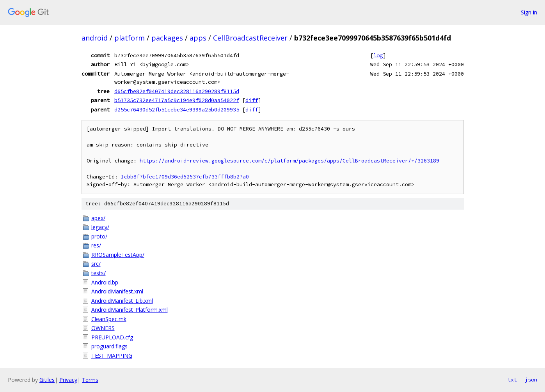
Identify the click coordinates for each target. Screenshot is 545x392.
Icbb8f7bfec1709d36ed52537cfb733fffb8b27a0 (185, 177)
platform (130, 38)
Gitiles (47, 380)
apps (198, 38)
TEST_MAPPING (112, 356)
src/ (96, 264)
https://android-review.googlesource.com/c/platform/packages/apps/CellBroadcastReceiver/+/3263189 (289, 161)
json (531, 380)
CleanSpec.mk (109, 319)
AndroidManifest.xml (117, 291)
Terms (90, 380)
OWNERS (103, 328)
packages (167, 38)
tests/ (99, 273)
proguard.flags (109, 346)
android (95, 38)
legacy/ (100, 227)
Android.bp (105, 282)
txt (512, 380)
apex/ (98, 218)
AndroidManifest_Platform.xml (130, 310)
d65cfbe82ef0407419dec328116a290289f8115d (177, 91)
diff (252, 100)
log (378, 55)
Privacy (68, 380)
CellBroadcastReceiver (250, 38)
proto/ (99, 236)
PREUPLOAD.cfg (112, 337)
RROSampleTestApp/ (118, 255)
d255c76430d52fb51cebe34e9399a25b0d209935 (177, 109)
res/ (96, 245)
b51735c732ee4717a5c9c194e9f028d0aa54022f (177, 100)
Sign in (529, 12)
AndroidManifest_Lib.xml (122, 301)
